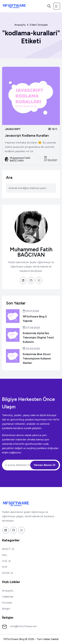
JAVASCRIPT (13, 129)
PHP (5, 567)
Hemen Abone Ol (45, 465)
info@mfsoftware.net (23, 626)
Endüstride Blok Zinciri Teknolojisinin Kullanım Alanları (37, 358)
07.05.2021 (51, 159)
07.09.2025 (31, 328)
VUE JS (6, 561)
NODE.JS (8, 573)
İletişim (6, 609)
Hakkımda (8, 597)
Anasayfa (20, 25)
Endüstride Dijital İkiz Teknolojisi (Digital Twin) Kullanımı (38, 337)
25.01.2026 (31, 311)
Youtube (7, 603)
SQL (5, 555)
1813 (53, 129)
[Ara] (49, 6)
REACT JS (8, 549)
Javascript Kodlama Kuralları (27, 135)
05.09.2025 (31, 349)
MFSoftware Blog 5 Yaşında (35, 319)
